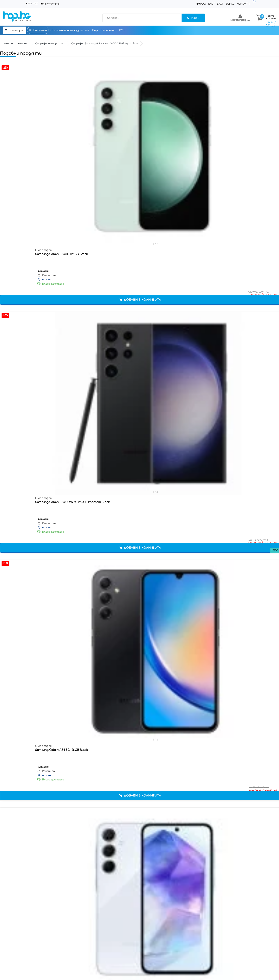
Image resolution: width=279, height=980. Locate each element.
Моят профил (240, 18)
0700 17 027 (33, 4)
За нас (230, 4)
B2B (122, 30)
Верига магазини (104, 30)
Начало (201, 4)
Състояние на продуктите (70, 30)
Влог (220, 4)
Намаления (38, 30)
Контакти (243, 4)
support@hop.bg (51, 4)
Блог (211, 4)
